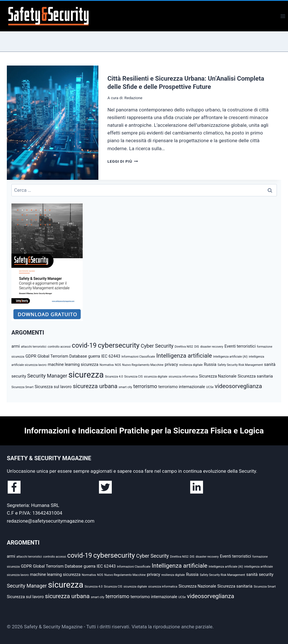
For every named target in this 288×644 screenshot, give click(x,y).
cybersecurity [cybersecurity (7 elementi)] (119, 345)
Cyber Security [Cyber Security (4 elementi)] (157, 346)
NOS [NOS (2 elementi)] (118, 365)
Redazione (133, 98)
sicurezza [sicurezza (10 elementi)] (86, 375)
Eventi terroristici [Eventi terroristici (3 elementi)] (240, 346)
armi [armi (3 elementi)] (16, 346)
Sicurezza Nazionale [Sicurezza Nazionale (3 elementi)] (218, 376)
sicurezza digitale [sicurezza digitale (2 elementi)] (156, 377)
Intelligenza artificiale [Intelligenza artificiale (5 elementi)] (184, 356)
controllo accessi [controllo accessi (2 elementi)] (59, 347)
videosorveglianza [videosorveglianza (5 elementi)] (238, 386)
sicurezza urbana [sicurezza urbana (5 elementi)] (95, 386)
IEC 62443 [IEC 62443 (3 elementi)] (111, 356)
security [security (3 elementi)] (19, 376)
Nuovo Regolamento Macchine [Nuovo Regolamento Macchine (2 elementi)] (143, 365)
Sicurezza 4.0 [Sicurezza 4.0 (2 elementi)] (114, 377)
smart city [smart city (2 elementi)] (125, 387)
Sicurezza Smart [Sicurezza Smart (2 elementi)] (22, 387)
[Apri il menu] (283, 16)
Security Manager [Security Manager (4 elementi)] (47, 376)
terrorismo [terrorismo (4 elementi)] (145, 386)
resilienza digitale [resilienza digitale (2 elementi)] (191, 365)
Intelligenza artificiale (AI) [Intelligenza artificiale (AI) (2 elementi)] (230, 357)
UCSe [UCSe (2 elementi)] (210, 387)
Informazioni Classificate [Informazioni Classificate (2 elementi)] (138, 357)
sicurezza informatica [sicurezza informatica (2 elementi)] (183, 377)
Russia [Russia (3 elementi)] (210, 364)
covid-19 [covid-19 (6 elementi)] (84, 346)
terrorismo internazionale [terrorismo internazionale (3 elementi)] (182, 387)
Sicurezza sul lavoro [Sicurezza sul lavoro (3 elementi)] (53, 387)
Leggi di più (123, 161)
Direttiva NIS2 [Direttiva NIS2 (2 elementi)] (184, 347)
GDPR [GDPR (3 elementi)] (31, 356)
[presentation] (53, 123)
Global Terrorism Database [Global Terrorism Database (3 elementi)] (62, 356)
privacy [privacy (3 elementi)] (171, 364)
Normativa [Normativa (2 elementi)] (107, 365)
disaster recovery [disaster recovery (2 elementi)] (212, 347)
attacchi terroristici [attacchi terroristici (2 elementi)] (34, 347)
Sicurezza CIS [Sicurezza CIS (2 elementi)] (134, 377)
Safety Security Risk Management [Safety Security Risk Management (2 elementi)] (240, 365)
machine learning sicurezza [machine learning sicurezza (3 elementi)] (73, 364)
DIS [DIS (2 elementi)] (196, 347)
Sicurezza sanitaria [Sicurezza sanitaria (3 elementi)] (255, 376)
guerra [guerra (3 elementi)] (94, 356)
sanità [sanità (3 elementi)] (270, 364)
